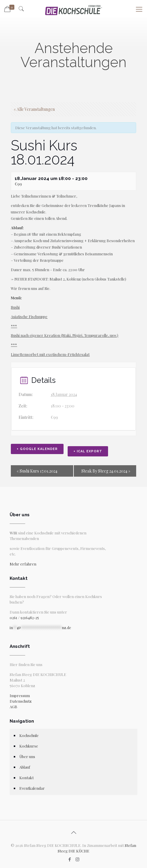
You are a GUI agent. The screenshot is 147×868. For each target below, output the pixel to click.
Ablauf (25, 767)
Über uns (27, 756)
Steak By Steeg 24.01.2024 (106, 471)
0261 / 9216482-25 (24, 618)
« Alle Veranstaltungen (34, 109)
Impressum (20, 695)
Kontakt (27, 778)
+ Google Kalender (37, 449)
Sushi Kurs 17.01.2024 (37, 471)
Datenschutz (21, 701)
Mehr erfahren (23, 564)
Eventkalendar (32, 788)
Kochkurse (29, 746)
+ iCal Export (88, 451)
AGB (13, 707)
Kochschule (29, 735)
